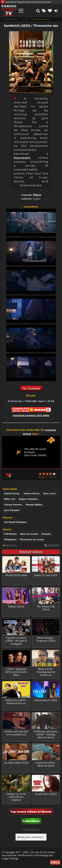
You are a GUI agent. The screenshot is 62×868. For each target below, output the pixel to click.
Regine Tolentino (28, 499)
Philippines (10, 539)
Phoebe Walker (34, 505)
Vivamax (46, 534)
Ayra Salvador (12, 510)
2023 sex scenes (29, 534)
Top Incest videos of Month (31, 812)
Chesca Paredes (13, 505)
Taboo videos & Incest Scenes (10, 19)
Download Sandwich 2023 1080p (31, 415)
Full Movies (25, 19)
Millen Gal (10, 499)
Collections (31, 821)
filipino (37, 195)
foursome (22, 158)
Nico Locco (50, 493)
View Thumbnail (31, 388)
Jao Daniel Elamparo (16, 522)
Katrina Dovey (12, 493)
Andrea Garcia (31, 493)
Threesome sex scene (32, 539)
